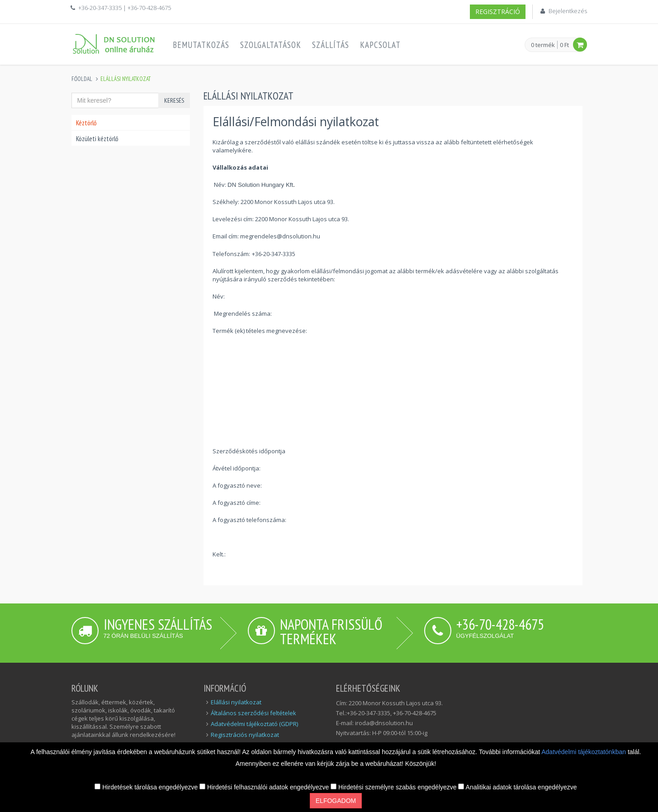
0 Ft (564, 45)
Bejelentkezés (568, 11)
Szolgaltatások (271, 45)
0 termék (543, 45)
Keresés (174, 100)
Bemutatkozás (201, 45)
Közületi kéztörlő (97, 139)
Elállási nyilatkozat (236, 702)
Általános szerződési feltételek (253, 713)
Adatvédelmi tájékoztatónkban (585, 752)
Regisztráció (498, 12)
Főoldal (82, 79)
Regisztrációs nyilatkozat (245, 735)
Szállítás (331, 45)
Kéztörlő (86, 123)
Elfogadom (336, 801)
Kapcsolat (380, 45)
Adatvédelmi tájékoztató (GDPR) (254, 724)
